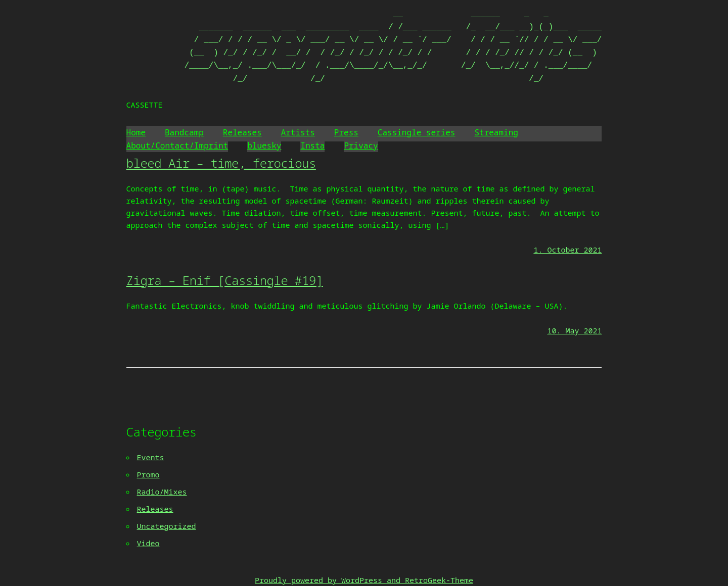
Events (151, 457)
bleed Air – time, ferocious (221, 163)
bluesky (264, 145)
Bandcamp (184, 132)
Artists (298, 132)
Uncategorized (167, 526)
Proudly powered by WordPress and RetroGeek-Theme (364, 580)
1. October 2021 (567, 250)
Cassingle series (417, 132)
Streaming (496, 132)
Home (136, 132)
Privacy (361, 145)
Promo (148, 474)
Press (346, 132)
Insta (312, 145)
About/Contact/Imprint (177, 145)
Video (148, 543)
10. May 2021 (574, 330)
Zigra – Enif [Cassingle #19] (225, 280)
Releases (242, 132)
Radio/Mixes (162, 492)
